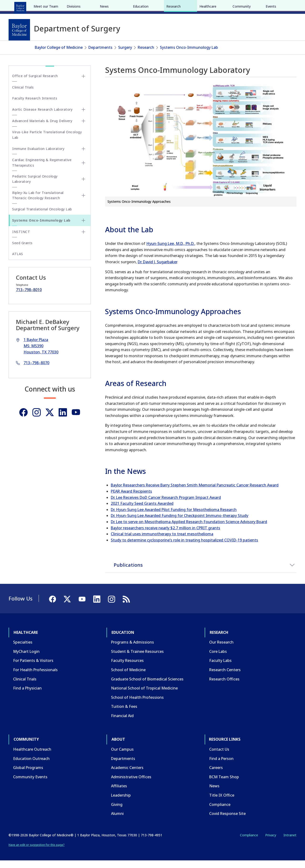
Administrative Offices (131, 784)
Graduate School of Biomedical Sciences (147, 686)
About (119, 7)
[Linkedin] (63, 419)
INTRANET (248, 7)
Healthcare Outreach (32, 756)
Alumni (117, 821)
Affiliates (119, 793)
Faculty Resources (127, 668)
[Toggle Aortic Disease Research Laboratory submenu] (83, 117)
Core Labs (218, 659)
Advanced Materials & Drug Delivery (42, 128)
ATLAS (18, 261)
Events (271, 42)
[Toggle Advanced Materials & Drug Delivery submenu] (83, 128)
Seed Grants (22, 250)
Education (47, 7)
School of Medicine (128, 677)
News (104, 42)
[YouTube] (280, 7)
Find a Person (221, 766)
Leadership (121, 802)
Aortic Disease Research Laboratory (42, 117)
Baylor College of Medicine (59, 55)
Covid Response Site (227, 821)
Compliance (220, 812)
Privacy (271, 842)
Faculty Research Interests (35, 105)
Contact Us (219, 756)
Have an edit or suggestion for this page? (37, 852)
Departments (100, 55)
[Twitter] (50, 419)
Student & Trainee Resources (137, 659)
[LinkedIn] (288, 7)
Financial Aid (122, 723)
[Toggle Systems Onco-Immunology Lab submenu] (83, 228)
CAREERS (228, 7)
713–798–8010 (29, 297)
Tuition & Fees (124, 714)
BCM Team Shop (224, 784)
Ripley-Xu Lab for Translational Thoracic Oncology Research (38, 202)
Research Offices (224, 686)
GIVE (213, 7)
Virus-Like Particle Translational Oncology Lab (47, 142)
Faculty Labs (220, 668)
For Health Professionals (35, 677)
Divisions (74, 42)
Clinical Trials (23, 94)
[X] (271, 7)
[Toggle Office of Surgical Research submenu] (83, 83)
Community (97, 7)
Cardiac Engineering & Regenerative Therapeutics (42, 170)
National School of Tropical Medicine (144, 695)
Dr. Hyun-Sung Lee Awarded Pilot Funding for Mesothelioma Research (174, 517)
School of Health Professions (137, 704)
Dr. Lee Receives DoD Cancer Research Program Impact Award (166, 505)
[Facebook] (263, 7)
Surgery (125, 55)
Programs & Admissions (132, 650)
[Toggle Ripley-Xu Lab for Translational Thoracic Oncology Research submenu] (83, 203)
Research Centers (225, 677)
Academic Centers (127, 775)
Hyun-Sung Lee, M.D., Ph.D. (170, 251)
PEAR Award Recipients (131, 498)
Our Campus (122, 756)
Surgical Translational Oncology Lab (42, 216)
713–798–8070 (36, 370)
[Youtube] (76, 419)
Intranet (290, 842)
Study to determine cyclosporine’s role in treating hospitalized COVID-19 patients (184, 547)
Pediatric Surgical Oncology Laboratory (35, 186)
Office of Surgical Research (35, 83)
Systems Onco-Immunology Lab (189, 55)
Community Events (30, 784)
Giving (117, 812)
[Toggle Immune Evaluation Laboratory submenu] (83, 156)
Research (71, 7)
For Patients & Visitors (33, 668)
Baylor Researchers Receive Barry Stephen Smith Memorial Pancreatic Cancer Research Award (195, 492)
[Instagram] (37, 419)
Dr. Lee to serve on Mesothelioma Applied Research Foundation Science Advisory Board (189, 529)
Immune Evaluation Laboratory (38, 156)
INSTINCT (21, 239)
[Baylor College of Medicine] (19, 30)
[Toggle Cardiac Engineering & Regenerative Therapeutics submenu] (83, 170)
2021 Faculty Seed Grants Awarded (142, 511)
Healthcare (22, 7)
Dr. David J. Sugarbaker (157, 269)
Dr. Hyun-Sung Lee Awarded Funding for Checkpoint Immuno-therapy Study (180, 523)
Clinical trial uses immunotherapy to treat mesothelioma (162, 541)
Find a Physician (27, 695)
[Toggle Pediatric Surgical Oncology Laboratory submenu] (83, 186)
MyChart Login (26, 659)
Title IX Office (222, 802)
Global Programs (28, 775)
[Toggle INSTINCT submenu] (83, 239)
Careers (216, 775)
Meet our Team (46, 42)
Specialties (23, 650)
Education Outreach (31, 766)
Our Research (221, 650)
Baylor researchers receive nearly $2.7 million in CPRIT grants (165, 535)
